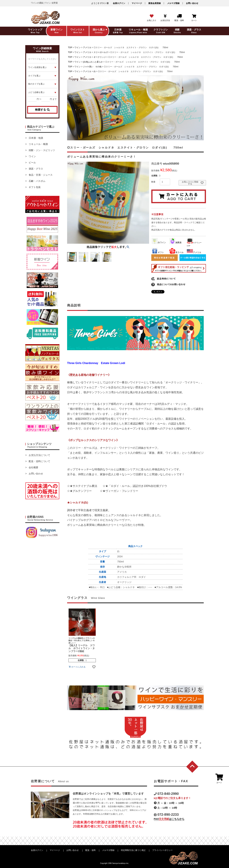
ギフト (158, 252)
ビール (32, 163)
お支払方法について (39, 455)
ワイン (32, 156)
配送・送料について (39, 461)
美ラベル (176, 252)
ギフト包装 (35, 187)
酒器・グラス (36, 169)
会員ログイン (119, 3)
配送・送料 (91, 850)
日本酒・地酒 (36, 138)
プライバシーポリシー (162, 850)
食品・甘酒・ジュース (41, 175)
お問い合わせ (192, 3)
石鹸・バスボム (37, 181)
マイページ (137, 3)
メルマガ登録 (173, 3)
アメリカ (87, 48)
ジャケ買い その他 (92, 67)
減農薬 (175, 243)
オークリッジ (100, 57)
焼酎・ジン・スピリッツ (42, 150)
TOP (70, 48)
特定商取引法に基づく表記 (133, 850)
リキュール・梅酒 (38, 144)
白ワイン (159, 243)
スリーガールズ (101, 52)
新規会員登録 (155, 3)
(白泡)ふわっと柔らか (93, 62)
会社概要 (33, 467)
